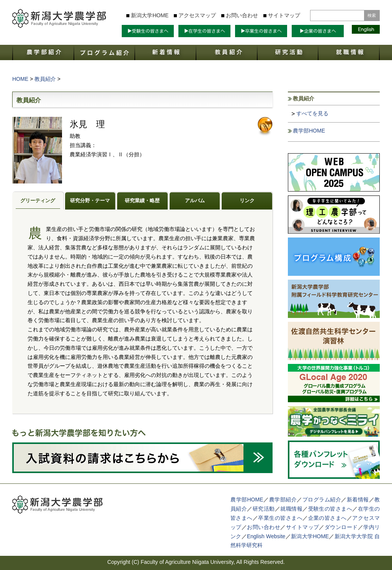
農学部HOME (309, 131)
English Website (266, 536)
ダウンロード (341, 527)
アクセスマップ (197, 15)
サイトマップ (284, 15)
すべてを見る (312, 113)
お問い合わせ (242, 15)
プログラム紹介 (322, 500)
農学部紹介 (283, 500)
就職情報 (291, 509)
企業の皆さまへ (327, 518)
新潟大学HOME (150, 15)
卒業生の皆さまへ (280, 518)
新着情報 (358, 500)
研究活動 (264, 509)
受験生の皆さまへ (330, 509)
